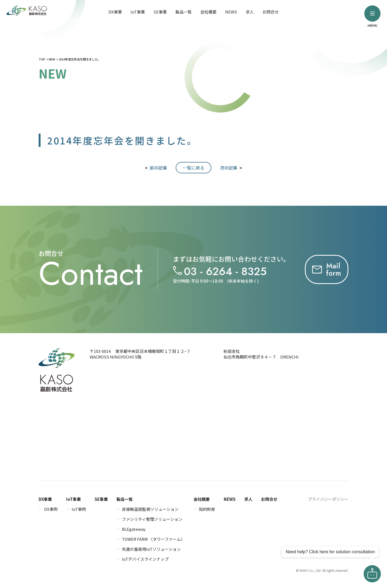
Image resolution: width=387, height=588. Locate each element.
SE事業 (160, 12)
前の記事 (158, 168)
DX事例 (51, 509)
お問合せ (271, 12)
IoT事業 (138, 12)
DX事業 (115, 12)
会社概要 (208, 12)
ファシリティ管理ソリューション (152, 519)
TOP (42, 59)
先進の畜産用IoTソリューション (151, 549)
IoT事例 (79, 509)
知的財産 (207, 509)
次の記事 (229, 168)
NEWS (231, 12)
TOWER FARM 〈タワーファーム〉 (153, 539)
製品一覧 (184, 12)
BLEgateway (134, 529)
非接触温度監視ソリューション (150, 509)
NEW (52, 59)
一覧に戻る (193, 168)
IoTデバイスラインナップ (145, 559)
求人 (250, 12)
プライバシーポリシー (328, 499)
